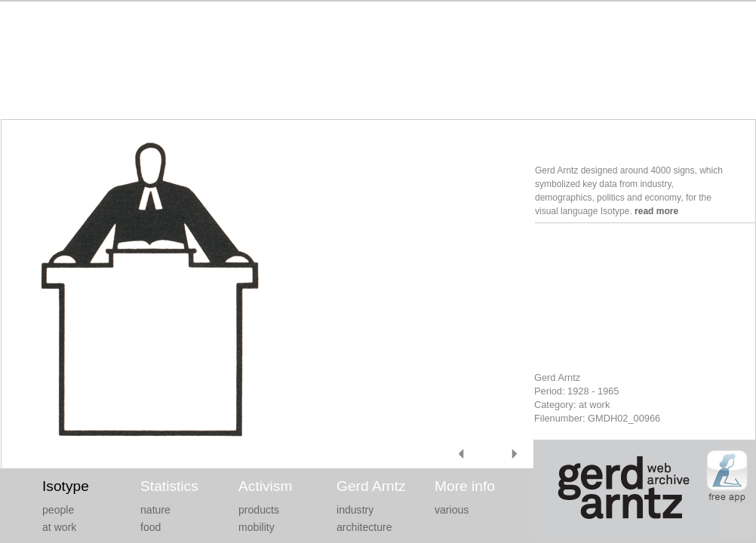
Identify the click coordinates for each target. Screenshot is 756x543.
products (259, 510)
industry (355, 510)
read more (656, 211)
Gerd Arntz (371, 486)
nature (155, 510)
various (452, 510)
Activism (265, 486)
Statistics (169, 486)
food (151, 527)
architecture (364, 527)
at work (59, 527)
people (58, 510)
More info (465, 486)
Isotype (66, 486)
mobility (257, 527)
